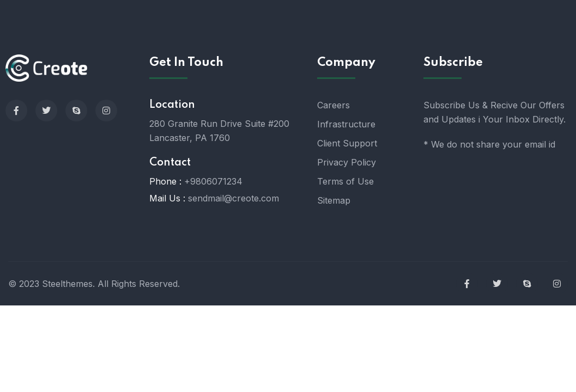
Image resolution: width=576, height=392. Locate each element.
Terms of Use (345, 181)
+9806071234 (213, 181)
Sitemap (334, 200)
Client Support (347, 143)
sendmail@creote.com (234, 198)
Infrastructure (346, 124)
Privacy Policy (347, 162)
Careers (334, 105)
